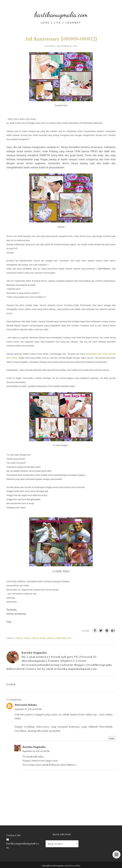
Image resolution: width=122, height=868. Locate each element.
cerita (19, 638)
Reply (112, 738)
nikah (51, 638)
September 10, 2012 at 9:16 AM (28, 709)
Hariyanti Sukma (26, 705)
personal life (63, 638)
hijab (27, 638)
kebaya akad (39, 638)
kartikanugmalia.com (61, 13)
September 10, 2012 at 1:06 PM (36, 751)
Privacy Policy (75, 866)
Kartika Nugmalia (34, 747)
